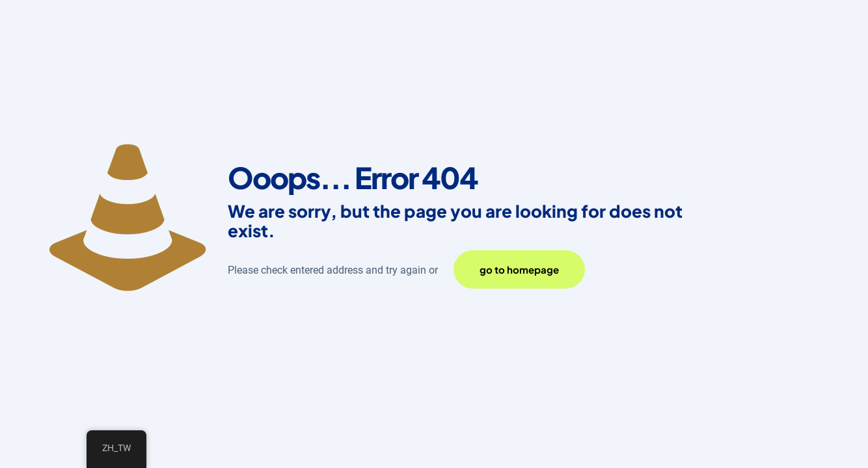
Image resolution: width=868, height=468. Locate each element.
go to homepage (519, 269)
